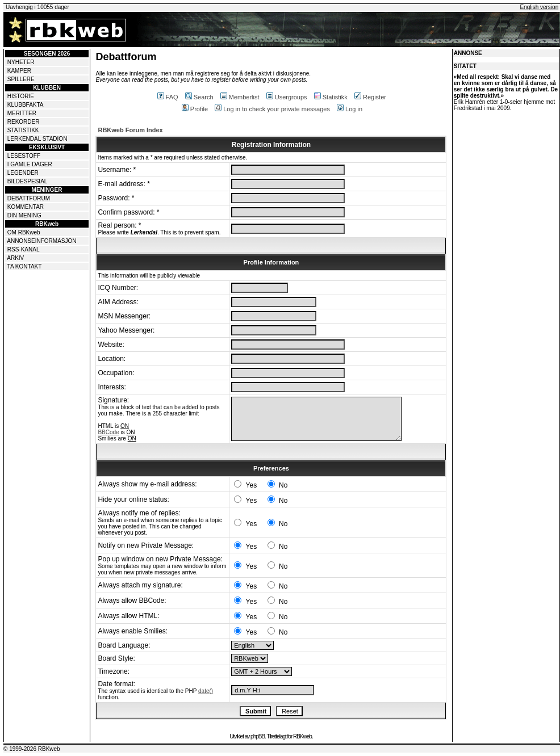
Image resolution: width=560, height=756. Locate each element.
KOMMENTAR (26, 207)
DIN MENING (24, 215)
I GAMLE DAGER (30, 164)
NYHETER (21, 62)
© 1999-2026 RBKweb (32, 749)
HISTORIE (21, 96)
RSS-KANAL (24, 249)
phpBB (258, 736)
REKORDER (24, 122)
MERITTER (22, 113)
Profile (195, 109)
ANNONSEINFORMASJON (41, 241)
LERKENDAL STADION (37, 139)
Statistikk (331, 97)
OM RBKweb (24, 232)
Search (199, 97)
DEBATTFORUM (29, 198)
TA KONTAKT (25, 266)
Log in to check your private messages (272, 109)
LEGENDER (23, 173)
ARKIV (15, 258)
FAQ (168, 97)
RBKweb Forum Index (130, 130)
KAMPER (19, 71)
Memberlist (240, 97)
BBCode (108, 432)
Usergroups (287, 97)
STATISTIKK (23, 130)
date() (206, 691)
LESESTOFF (24, 156)
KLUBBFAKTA (26, 105)
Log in (350, 109)
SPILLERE (21, 79)
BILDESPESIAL (28, 181)
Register (370, 97)
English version (539, 7)
